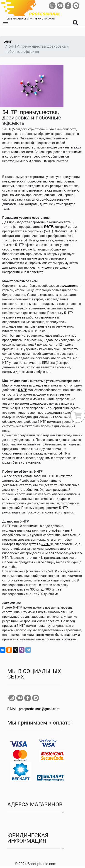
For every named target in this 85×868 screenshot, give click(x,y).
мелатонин (70, 286)
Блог (8, 41)
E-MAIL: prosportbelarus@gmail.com (33, 709)
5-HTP (49, 227)
